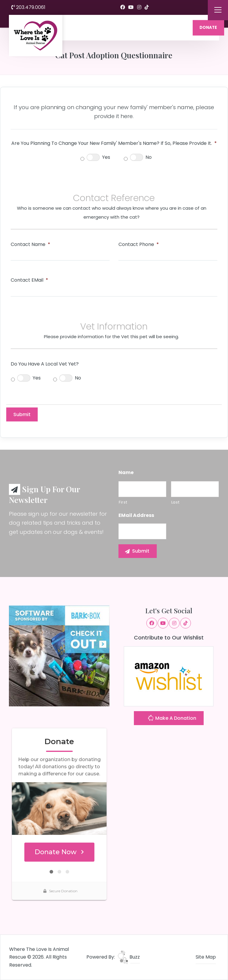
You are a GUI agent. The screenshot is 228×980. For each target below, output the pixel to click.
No (149, 157)
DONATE (208, 28)
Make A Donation (172, 719)
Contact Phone (139, 245)
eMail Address (136, 516)
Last (175, 502)
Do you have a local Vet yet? (45, 364)
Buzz (129, 957)
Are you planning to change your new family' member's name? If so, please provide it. (114, 144)
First (123, 502)
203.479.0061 (28, 7)
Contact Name (30, 245)
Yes (106, 157)
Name (126, 473)
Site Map (206, 957)
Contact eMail (29, 280)
